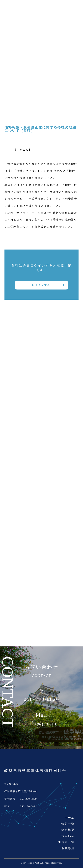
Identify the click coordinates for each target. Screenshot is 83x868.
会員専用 (68, 848)
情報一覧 (68, 824)
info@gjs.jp (41, 723)
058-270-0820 (42, 699)
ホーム (70, 818)
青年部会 (68, 836)
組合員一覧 (66, 842)
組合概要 (68, 830)
